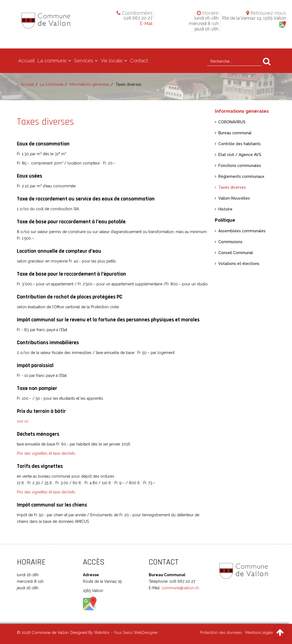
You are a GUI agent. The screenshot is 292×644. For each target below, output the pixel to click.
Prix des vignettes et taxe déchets (46, 453)
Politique (225, 220)
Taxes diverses (232, 187)
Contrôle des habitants (240, 144)
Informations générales (89, 84)
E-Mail (146, 24)
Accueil (26, 61)
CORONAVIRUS (232, 122)
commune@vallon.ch (180, 588)
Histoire (225, 209)
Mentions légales (260, 633)
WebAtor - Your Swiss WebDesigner (126, 633)
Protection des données (221, 633)
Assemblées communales (242, 231)
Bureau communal (235, 133)
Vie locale (112, 61)
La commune (52, 61)
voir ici (23, 421)
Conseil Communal (236, 253)
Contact (139, 61)
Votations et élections (239, 264)
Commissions (230, 242)
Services (84, 61)
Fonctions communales (240, 166)
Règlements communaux (241, 176)
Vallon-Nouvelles (234, 198)
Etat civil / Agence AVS (240, 155)
